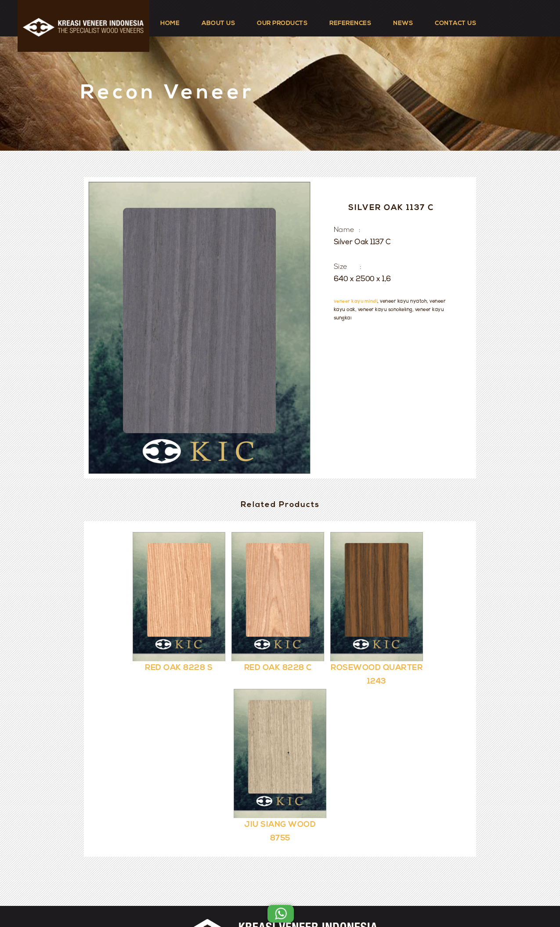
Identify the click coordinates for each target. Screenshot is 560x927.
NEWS (403, 24)
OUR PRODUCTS (282, 24)
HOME (170, 24)
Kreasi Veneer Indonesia (307, 897)
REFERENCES (350, 24)
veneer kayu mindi (356, 302)
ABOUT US (218, 24)
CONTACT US (455, 24)
